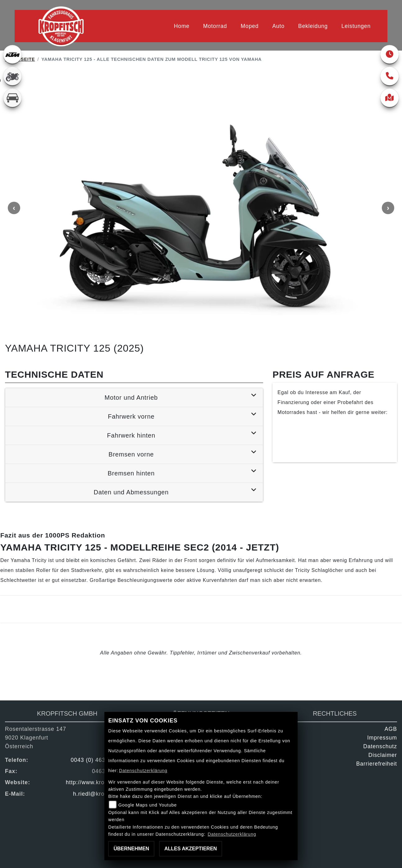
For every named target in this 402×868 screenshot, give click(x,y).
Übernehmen (131, 849)
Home (182, 26)
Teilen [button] (87, 676)
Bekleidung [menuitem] (313, 26)
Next (388, 209)
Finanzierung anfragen (335, 433)
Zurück (31, 676)
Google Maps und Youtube (148, 805)
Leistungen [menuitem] (356, 26)
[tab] (134, 399)
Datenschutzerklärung (143, 771)
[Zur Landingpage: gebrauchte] (12, 76)
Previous (14, 209)
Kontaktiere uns (335, 451)
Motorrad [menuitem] (215, 26)
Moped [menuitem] (250, 26)
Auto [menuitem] (278, 26)
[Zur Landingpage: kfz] (12, 98)
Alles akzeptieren (191, 849)
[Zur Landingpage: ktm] (12, 54)
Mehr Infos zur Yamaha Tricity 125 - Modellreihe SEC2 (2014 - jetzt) (91, 612)
